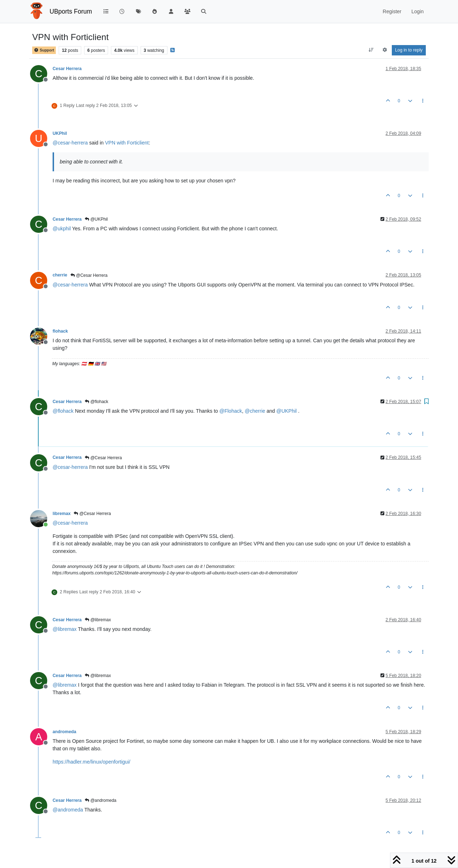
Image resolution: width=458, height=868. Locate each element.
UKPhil (60, 133)
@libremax (98, 620)
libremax (62, 514)
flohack (60, 331)
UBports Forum (71, 11)
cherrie (60, 275)
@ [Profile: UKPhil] (286, 411)
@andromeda (101, 800)
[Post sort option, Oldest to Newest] (371, 50)
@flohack (97, 402)
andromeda (64, 732)
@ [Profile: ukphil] (62, 229)
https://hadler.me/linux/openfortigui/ (91, 762)
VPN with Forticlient (127, 143)
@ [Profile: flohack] (63, 411)
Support (44, 50)
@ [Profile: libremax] (65, 629)
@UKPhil (96, 219)
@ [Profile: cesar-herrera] (70, 143)
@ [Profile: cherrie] (255, 411)
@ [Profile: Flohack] (231, 411)
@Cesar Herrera (89, 275)
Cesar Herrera (67, 69)
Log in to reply (409, 50)
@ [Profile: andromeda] (68, 810)
